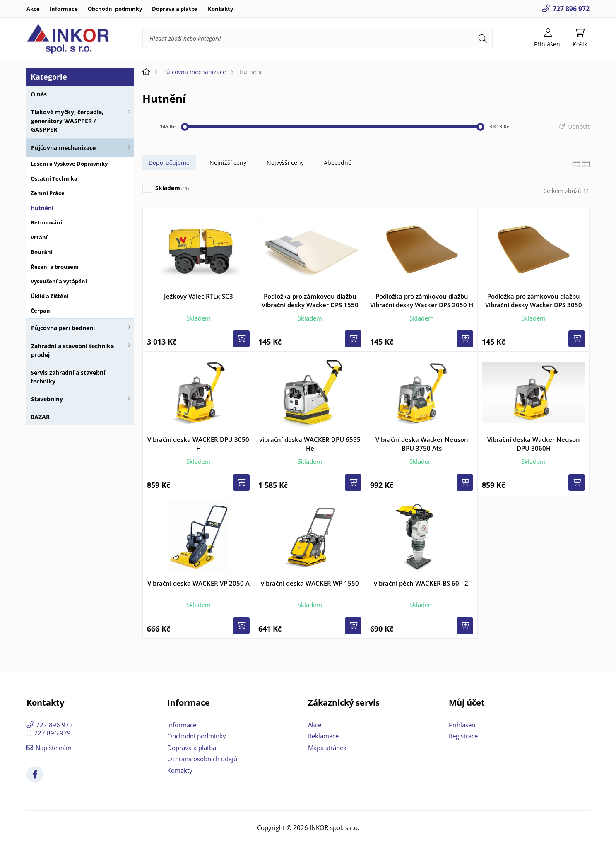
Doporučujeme (169, 163)
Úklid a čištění (50, 296)
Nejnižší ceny (228, 163)
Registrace (463, 736)
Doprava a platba (175, 9)
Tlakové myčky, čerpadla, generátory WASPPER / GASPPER (67, 121)
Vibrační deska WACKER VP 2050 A (199, 583)
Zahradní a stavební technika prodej (72, 350)
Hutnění (42, 208)
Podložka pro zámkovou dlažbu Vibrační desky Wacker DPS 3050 (534, 300)
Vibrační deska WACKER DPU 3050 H (198, 444)
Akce (33, 9)
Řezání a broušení (55, 267)
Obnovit (579, 127)
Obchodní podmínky (115, 9)
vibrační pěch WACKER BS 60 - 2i (422, 583)
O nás (39, 94)
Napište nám (54, 748)
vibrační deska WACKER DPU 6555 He (310, 444)
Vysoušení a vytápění (59, 281)
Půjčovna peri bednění (63, 328)
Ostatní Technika (54, 178)
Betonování (46, 222)
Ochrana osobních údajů (202, 759)
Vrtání (39, 237)
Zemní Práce (48, 193)
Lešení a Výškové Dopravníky (69, 164)
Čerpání (41, 311)
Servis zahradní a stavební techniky (68, 377)
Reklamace (323, 736)
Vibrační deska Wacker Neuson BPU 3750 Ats (422, 444)
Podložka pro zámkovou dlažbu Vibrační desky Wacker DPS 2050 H (422, 300)
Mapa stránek (327, 748)
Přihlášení (463, 725)
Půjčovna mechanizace (63, 148)
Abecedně (338, 163)
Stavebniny (47, 399)
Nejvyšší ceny (285, 163)
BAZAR (40, 417)
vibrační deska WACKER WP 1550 (310, 583)
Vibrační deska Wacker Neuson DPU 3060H (534, 444)
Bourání (42, 252)
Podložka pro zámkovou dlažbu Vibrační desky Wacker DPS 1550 (310, 300)
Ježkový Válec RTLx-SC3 (199, 296)
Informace (64, 9)
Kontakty (220, 9)
